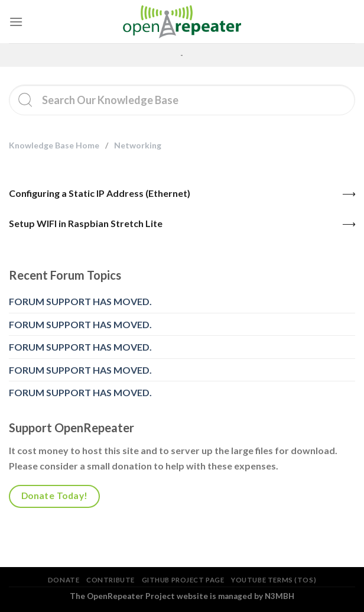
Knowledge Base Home (54, 145)
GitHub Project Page (183, 580)
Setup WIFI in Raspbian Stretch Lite (86, 223)
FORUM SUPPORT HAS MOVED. (80, 301)
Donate (64, 580)
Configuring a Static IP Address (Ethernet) (100, 193)
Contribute (110, 580)
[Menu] (16, 22)
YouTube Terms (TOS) (274, 580)
